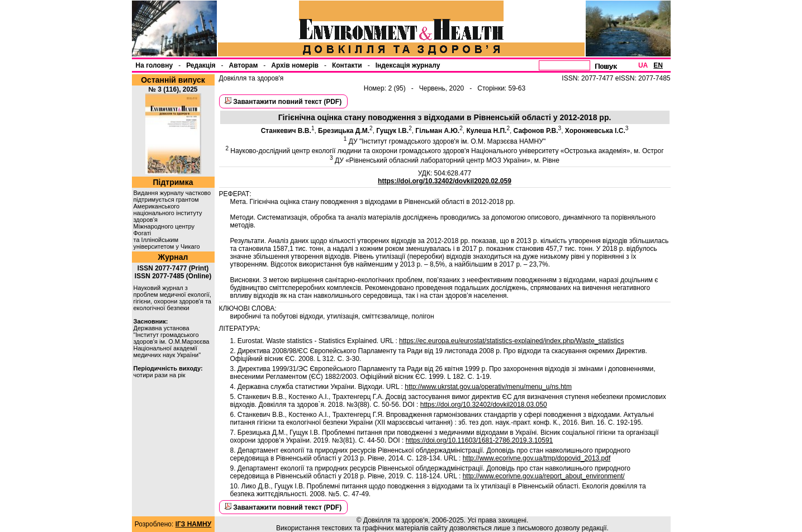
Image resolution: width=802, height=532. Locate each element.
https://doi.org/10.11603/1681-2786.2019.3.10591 (480, 440)
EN (658, 65)
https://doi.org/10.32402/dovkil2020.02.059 (445, 181)
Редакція (201, 65)
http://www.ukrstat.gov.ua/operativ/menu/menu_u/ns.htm (488, 387)
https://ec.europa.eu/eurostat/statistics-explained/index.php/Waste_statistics (511, 341)
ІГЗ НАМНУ (193, 524)
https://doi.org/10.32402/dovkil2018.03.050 (484, 405)
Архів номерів (295, 65)
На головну (155, 65)
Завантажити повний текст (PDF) (287, 102)
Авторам (244, 65)
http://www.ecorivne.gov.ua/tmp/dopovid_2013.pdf (537, 458)
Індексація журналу (408, 65)
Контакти (347, 65)
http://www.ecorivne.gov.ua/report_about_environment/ (544, 476)
